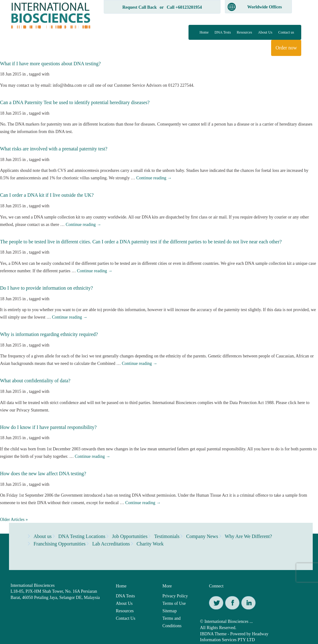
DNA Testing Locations (82, 536)
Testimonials (167, 536)
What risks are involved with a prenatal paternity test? (54, 149)
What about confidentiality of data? (35, 381)
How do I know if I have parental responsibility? (48, 427)
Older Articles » (14, 520)
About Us (265, 32)
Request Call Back (139, 7)
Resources (244, 32)
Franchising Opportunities (60, 544)
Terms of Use (174, 603)
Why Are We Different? (248, 536)
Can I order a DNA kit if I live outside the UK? (47, 195)
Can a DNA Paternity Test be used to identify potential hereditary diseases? (75, 102)
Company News (202, 536)
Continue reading (154, 178)
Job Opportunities (130, 536)
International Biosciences (33, 585)
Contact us (286, 32)
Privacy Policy (175, 596)
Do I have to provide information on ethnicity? (46, 288)
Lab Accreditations (111, 544)
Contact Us (126, 618)
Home (204, 32)
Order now (286, 48)
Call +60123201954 (184, 7)
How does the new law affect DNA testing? (43, 474)
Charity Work (150, 544)
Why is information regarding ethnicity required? (49, 334)
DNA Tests (223, 32)
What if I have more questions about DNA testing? (50, 64)
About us (43, 536)
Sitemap (170, 611)
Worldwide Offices (265, 7)
